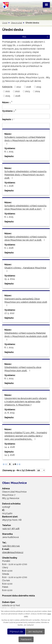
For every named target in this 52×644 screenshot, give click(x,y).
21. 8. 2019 (9, 413)
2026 (18, 96)
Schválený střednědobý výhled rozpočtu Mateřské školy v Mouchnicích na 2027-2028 (25, 175)
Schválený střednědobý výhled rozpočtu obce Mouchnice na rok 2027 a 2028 (25, 238)
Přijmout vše (16, 631)
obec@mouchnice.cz (13, 552)
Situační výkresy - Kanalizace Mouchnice (25, 269)
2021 (8, 91)
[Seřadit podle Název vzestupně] (12, 101)
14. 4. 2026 (10, 447)
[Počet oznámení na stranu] (41, 470)
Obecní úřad (16, 23)
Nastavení (26, 639)
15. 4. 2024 (10, 279)
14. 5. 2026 (10, 455)
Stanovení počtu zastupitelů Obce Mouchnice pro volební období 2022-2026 (26, 302)
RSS (36, 37)
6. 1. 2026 (9, 186)
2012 (19, 87)
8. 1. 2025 (9, 152)
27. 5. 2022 (9, 313)
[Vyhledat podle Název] (26, 107)
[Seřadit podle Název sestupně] (12, 102)
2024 (38, 91)
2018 (29, 87)
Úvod (5, 23)
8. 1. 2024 (9, 347)
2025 (8, 96)
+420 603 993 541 (11, 546)
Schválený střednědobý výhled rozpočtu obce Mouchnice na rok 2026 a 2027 (25, 207)
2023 (28, 91)
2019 (39, 87)
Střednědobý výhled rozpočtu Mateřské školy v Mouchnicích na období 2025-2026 (26, 336)
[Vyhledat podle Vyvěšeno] (26, 116)
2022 (17, 91)
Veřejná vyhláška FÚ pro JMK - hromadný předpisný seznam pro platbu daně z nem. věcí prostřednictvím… (26, 436)
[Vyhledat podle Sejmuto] (26, 125)
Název (6, 102)
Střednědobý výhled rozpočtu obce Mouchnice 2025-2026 (23, 369)
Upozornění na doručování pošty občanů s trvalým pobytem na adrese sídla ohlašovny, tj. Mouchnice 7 (26, 402)
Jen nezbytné (35, 631)
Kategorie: (7, 87)
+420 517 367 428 (11, 529)
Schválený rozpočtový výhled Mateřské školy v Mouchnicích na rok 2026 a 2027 (25, 140)
